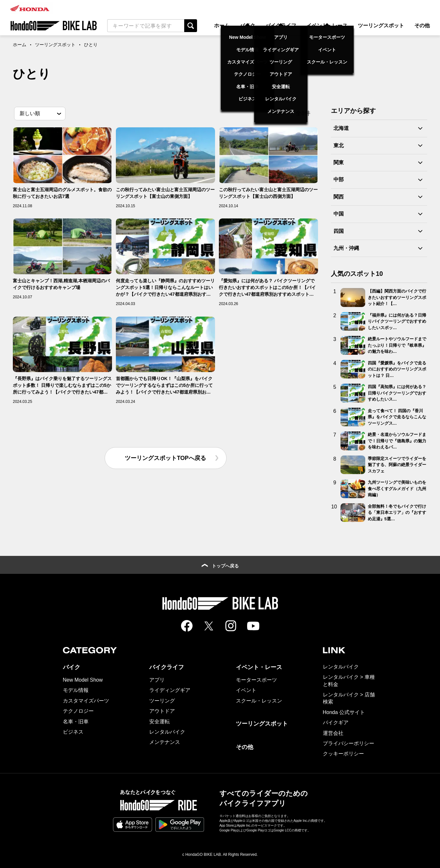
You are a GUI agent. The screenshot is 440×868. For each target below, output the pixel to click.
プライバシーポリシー (349, 743)
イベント (246, 690)
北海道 (341, 128)
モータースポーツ (256, 680)
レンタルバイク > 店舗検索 (349, 698)
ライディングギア (170, 690)
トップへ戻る (220, 566)
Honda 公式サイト (344, 712)
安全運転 (160, 722)
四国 (339, 231)
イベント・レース (327, 26)
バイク (247, 26)
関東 (339, 162)
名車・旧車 (76, 722)
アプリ (157, 680)
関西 (339, 197)
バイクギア (336, 723)
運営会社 (333, 733)
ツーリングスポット (381, 26)
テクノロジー (78, 711)
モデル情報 (76, 690)
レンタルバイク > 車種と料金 (349, 681)
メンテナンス (165, 742)
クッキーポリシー (343, 754)
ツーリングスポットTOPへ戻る (165, 458)
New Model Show (83, 680)
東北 (339, 145)
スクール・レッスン (259, 701)
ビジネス (73, 732)
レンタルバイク (167, 732)
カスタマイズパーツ (86, 701)
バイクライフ (281, 26)
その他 (422, 26)
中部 (339, 179)
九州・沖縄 (346, 248)
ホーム (222, 26)
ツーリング (162, 701)
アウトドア (162, 711)
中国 (339, 214)
